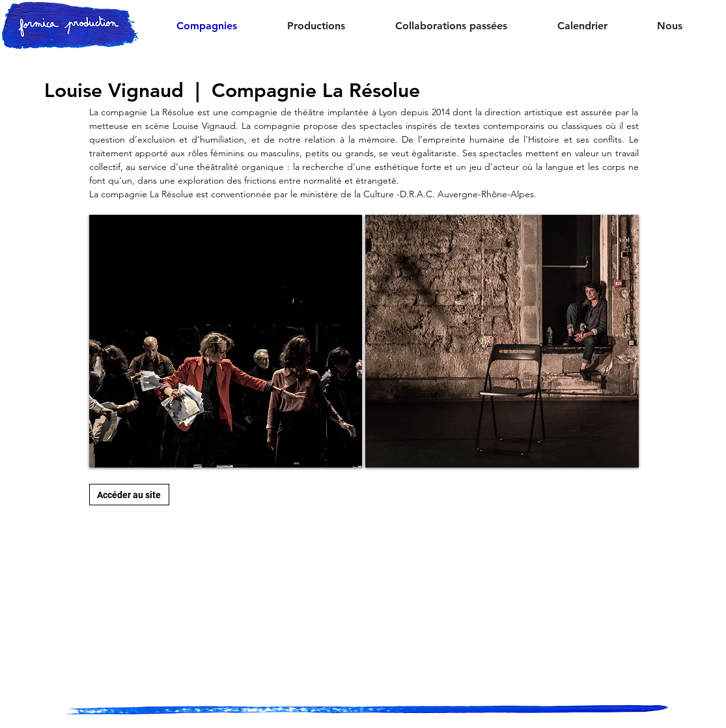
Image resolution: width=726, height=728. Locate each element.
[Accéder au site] (129, 495)
